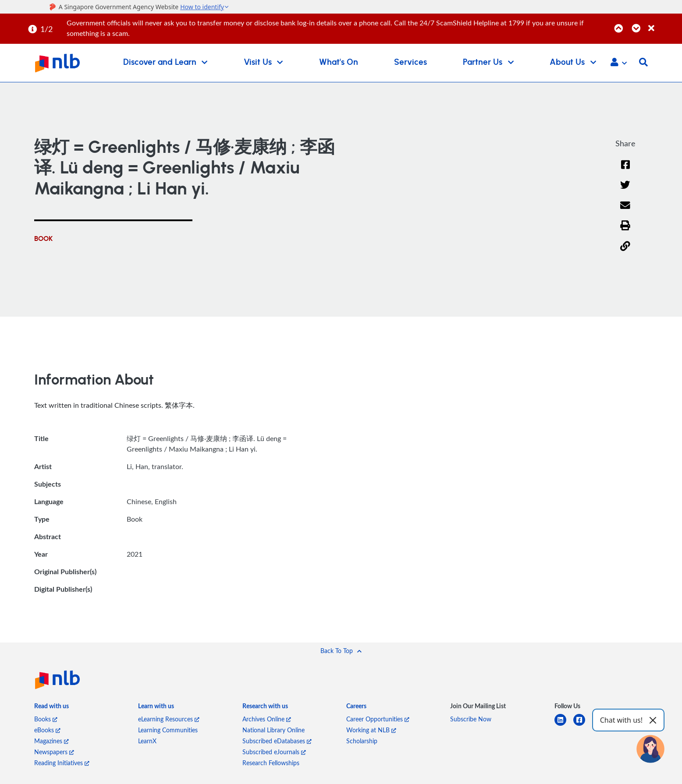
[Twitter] (626, 190)
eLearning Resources (169, 719)
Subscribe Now (471, 719)
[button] (619, 63)
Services (410, 62)
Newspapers (54, 752)
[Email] (626, 211)
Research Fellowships (271, 763)
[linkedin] (564, 725)
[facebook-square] (583, 725)
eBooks (47, 730)
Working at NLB (371, 730)
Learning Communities (168, 730)
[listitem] (52, 708)
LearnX (147, 741)
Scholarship (362, 741)
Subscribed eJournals (274, 752)
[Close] (664, 23)
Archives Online (267, 719)
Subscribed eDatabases (277, 741)
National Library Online (274, 730)
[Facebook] (625, 170)
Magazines (52, 741)
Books (46, 719)
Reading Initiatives (62, 763)
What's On (339, 62)
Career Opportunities (378, 719)
